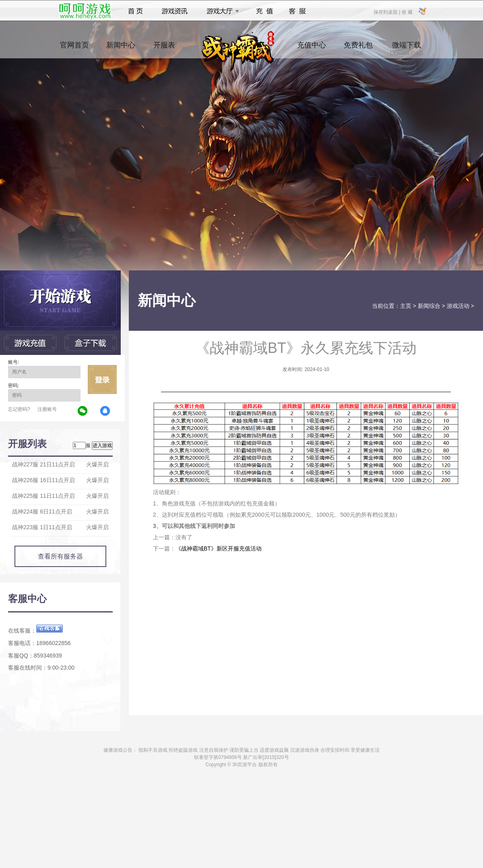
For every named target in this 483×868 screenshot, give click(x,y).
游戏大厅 (221, 11)
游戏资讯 (175, 11)
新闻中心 (121, 49)
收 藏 (407, 12)
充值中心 (312, 49)
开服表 (164, 49)
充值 (264, 11)
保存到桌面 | (387, 12)
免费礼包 (358, 49)
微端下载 (407, 49)
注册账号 (47, 409)
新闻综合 (429, 306)
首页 (135, 11)
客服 (298, 11)
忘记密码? (19, 409)
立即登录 (102, 379)
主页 (406, 306)
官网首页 (74, 49)
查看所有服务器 (60, 556)
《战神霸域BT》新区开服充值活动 (219, 548)
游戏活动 (458, 306)
